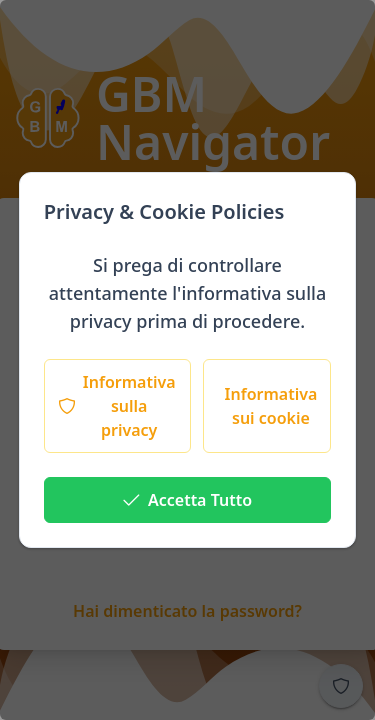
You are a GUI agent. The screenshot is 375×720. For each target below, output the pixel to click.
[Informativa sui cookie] (267, 406)
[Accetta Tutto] (188, 500)
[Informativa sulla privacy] (117, 406)
